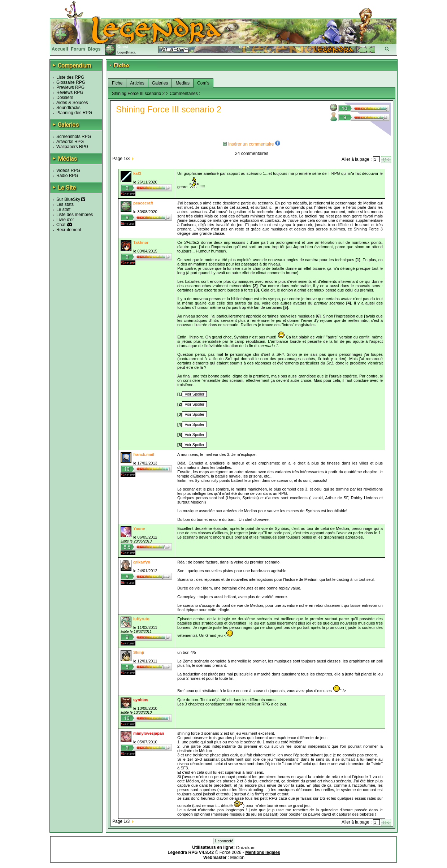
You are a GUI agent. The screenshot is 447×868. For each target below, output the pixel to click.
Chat (61, 225)
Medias (183, 83)
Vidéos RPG (68, 170)
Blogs (94, 49)
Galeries (160, 83)
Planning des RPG (74, 113)
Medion (237, 858)
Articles (137, 83)
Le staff (63, 210)
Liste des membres (75, 215)
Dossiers (65, 98)
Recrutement (69, 230)
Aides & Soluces (72, 103)
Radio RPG (67, 176)
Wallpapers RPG (72, 147)
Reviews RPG (70, 92)
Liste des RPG (70, 77)
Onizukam (246, 847)
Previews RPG (70, 87)
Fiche (117, 83)
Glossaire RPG (71, 82)
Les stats (65, 204)
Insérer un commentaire (248, 144)
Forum (78, 49)
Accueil (60, 49)
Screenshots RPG (74, 137)
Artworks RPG (70, 142)
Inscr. (132, 52)
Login (122, 52)
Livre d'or (65, 220)
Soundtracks (68, 108)
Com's (203, 83)
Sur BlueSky (71, 199)
